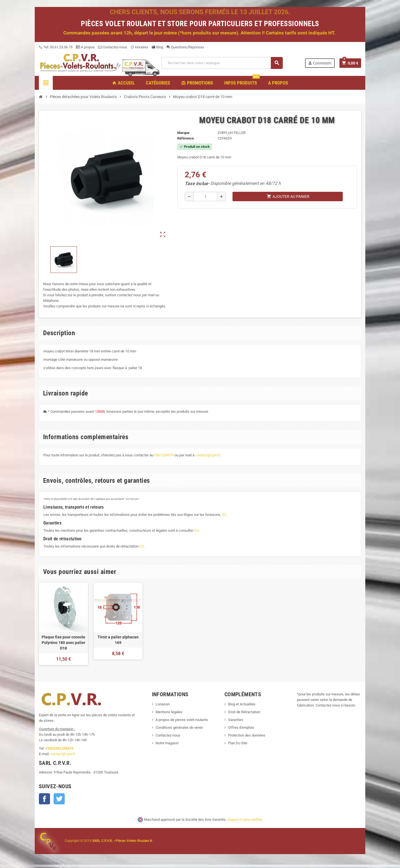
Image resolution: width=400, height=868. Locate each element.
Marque (183, 133)
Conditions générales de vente (179, 728)
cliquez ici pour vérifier (244, 819)
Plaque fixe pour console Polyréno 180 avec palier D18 (63, 643)
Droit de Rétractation (244, 712)
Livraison (163, 704)
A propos (85, 47)
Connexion (320, 63)
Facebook (44, 799)
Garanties (236, 720)
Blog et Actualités (242, 704)
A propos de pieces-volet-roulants (182, 720)
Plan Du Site (238, 743)
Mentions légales (169, 712)
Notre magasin (167, 743)
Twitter (59, 799)
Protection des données (247, 735)
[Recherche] (222, 63)
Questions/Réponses (185, 47)
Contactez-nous (113, 47)
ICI (224, 515)
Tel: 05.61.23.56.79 (56, 47)
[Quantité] (205, 197)
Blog (157, 47)
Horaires (139, 47)
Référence (186, 138)
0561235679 (164, 455)
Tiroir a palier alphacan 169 (118, 640)
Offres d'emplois (241, 728)
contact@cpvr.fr (208, 455)
